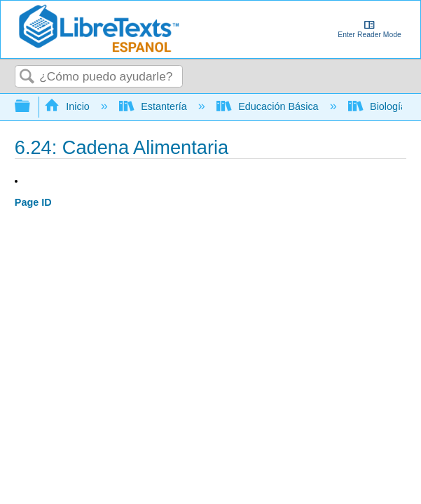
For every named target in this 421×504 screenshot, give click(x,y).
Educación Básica (269, 106)
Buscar (27, 77)
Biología (379, 106)
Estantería (154, 106)
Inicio (68, 106)
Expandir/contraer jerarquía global (32, 107)
